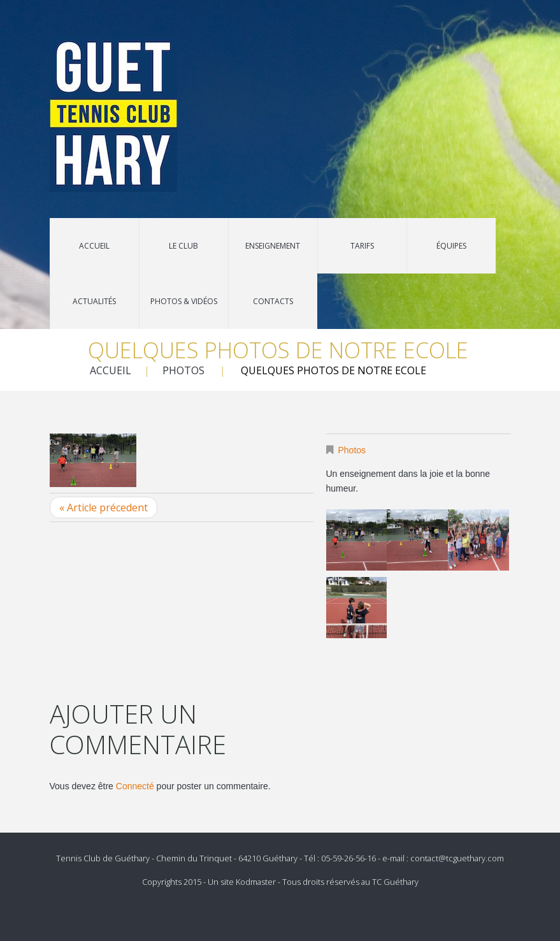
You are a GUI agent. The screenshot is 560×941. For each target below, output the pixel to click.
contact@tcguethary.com (457, 858)
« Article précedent (104, 507)
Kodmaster (256, 882)
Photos (183, 370)
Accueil (94, 246)
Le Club (183, 246)
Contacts (273, 301)
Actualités (94, 301)
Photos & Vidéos (184, 301)
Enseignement (273, 246)
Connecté (135, 786)
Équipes (451, 246)
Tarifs (362, 246)
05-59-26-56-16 (348, 858)
